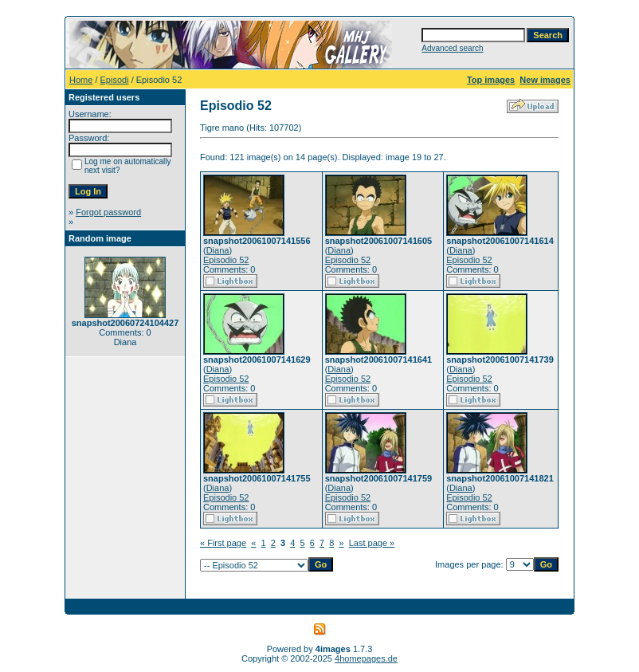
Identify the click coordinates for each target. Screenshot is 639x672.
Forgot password (108, 212)
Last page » (372, 543)
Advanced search (452, 48)
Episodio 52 (226, 260)
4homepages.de (366, 658)
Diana (218, 250)
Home (81, 80)
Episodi (115, 80)
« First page (223, 543)
